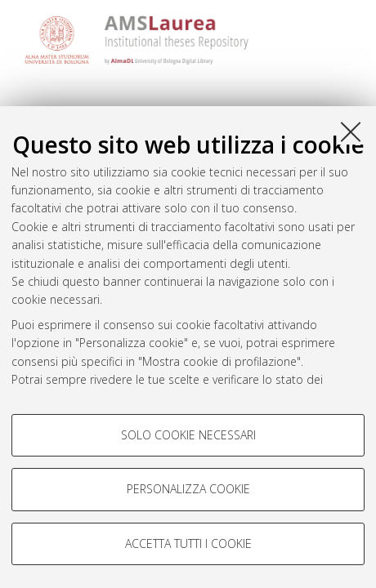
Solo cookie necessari (188, 435)
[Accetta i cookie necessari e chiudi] (351, 131)
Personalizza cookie (188, 489)
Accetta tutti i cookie (188, 543)
